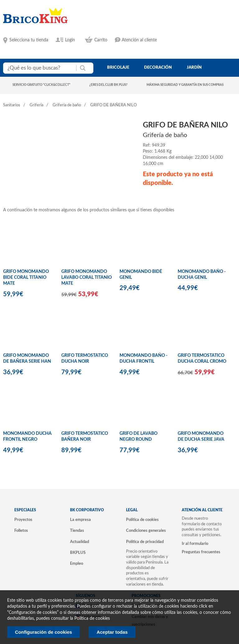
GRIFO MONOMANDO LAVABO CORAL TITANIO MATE (87, 278)
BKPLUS (78, 553)
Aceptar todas (112, 632)
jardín (194, 67)
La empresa (80, 520)
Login (70, 40)
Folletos (21, 531)
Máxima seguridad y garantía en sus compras (185, 85)
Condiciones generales (146, 531)
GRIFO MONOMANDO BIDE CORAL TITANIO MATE (26, 278)
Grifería (36, 105)
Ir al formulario (195, 544)
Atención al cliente (139, 40)
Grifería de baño (67, 105)
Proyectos (23, 520)
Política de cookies (142, 520)
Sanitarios (12, 105)
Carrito (101, 40)
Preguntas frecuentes (201, 552)
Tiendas (77, 531)
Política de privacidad (145, 542)
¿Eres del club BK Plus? (108, 85)
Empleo (77, 563)
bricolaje (118, 67)
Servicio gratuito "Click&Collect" (41, 85)
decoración (158, 67)
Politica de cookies (92, 619)
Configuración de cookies (43, 632)
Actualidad (80, 542)
